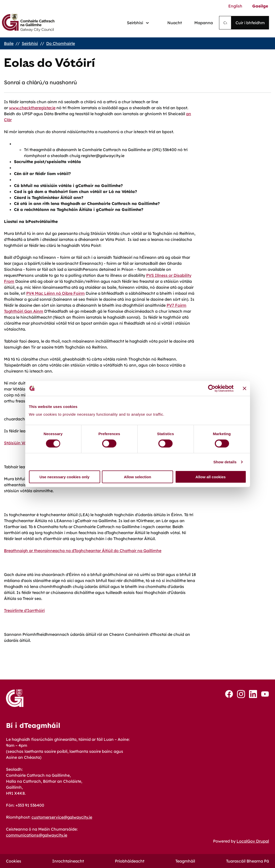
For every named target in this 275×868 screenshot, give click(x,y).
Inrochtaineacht (68, 861)
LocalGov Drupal (253, 841)
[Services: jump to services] (138, 23)
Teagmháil (185, 861)
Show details (225, 462)
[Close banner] (245, 388)
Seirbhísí (30, 43)
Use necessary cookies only (64, 477)
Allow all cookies (211, 477)
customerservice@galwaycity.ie (62, 817)
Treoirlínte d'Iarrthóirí (24, 610)
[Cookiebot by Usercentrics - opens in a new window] (212, 388)
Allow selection (137, 477)
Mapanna (204, 23)
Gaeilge (260, 6)
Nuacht (175, 23)
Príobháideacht (130, 861)
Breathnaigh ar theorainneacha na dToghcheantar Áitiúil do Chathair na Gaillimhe (83, 551)
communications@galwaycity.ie (37, 835)
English (235, 6)
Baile (9, 43)
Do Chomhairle (61, 43)
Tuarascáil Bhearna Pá (248, 861)
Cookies (14, 861)
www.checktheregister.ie (32, 108)
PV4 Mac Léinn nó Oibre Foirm (55, 293)
